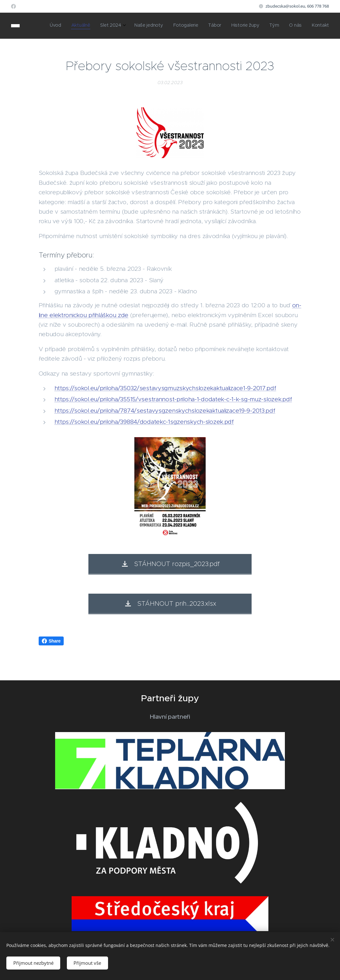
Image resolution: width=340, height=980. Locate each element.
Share (51, 641)
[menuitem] (236, 26)
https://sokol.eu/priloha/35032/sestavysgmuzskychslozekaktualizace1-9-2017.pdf (165, 388)
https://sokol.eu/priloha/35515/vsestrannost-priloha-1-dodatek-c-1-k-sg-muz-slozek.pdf (173, 399)
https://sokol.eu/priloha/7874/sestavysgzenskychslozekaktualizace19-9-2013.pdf (165, 411)
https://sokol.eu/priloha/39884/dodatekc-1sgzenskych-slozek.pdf (144, 422)
